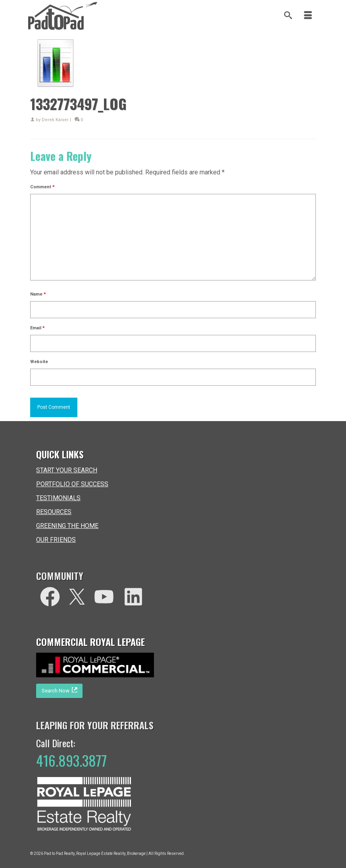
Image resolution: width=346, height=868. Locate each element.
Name (38, 294)
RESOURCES (54, 512)
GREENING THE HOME (67, 526)
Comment (42, 187)
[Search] (288, 16)
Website (39, 362)
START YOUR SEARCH (67, 470)
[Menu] (308, 16)
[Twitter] (77, 597)
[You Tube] (104, 597)
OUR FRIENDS (56, 540)
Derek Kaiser (55, 120)
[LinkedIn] (133, 597)
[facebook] (50, 597)
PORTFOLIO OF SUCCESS (72, 484)
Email (37, 328)
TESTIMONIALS (58, 498)
